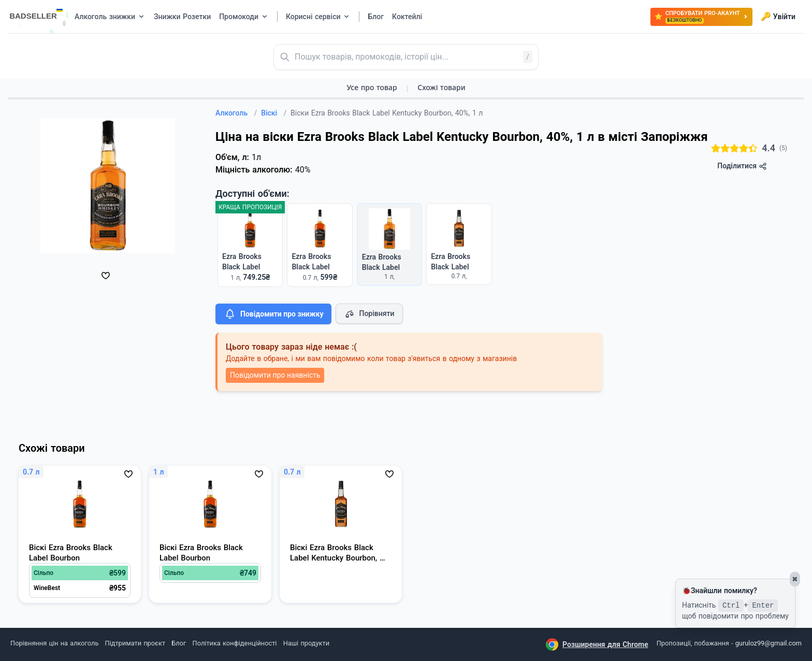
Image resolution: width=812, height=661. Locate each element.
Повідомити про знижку (273, 314)
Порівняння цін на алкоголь (54, 643)
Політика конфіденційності (235, 643)
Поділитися (742, 166)
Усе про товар (372, 87)
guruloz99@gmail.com (769, 643)
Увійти (778, 17)
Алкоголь (236, 113)
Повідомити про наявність (275, 375)
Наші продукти (306, 643)
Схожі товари (441, 87)
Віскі (274, 113)
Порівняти (369, 314)
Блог (179, 643)
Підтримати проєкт (135, 643)
